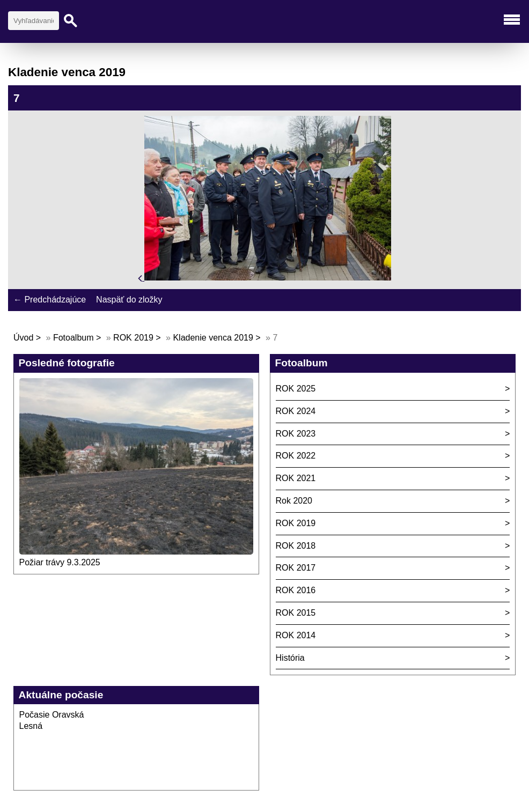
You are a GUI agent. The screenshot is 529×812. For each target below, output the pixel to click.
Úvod (23, 338)
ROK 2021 (296, 478)
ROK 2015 (296, 613)
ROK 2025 (296, 389)
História (290, 658)
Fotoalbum (74, 338)
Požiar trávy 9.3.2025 (60, 562)
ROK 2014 (296, 635)
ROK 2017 (296, 568)
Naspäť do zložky (129, 300)
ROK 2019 (133, 338)
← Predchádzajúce (50, 300)
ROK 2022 (296, 456)
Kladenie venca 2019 (213, 338)
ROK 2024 (296, 411)
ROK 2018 (296, 546)
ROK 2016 (296, 590)
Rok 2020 (294, 501)
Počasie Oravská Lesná (52, 720)
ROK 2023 (296, 434)
